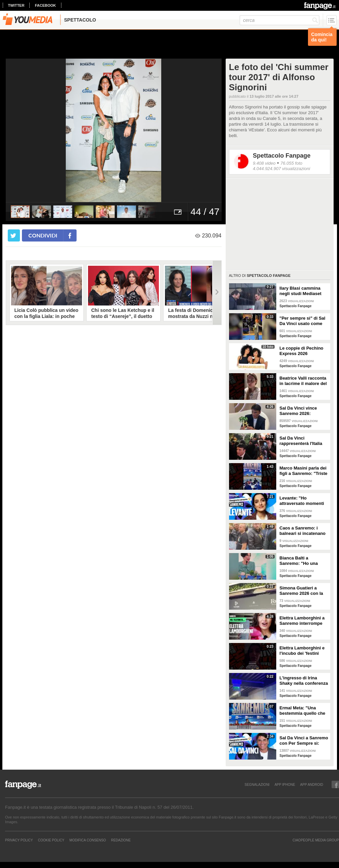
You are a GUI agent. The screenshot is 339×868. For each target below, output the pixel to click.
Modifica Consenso (88, 840)
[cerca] (279, 20)
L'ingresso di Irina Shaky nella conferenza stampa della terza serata (304, 681)
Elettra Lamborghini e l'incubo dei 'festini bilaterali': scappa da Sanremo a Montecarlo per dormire (303, 651)
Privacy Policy (19, 840)
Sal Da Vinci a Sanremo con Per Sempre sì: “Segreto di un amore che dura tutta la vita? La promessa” (304, 741)
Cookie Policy (51, 840)
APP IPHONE (285, 784)
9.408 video (264, 163)
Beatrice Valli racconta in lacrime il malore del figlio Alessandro (303, 381)
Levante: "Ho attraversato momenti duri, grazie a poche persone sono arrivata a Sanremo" (303, 501)
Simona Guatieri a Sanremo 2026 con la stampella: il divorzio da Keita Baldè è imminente (301, 591)
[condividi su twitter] (14, 235)
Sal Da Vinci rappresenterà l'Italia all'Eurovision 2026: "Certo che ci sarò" (301, 441)
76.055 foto (291, 163)
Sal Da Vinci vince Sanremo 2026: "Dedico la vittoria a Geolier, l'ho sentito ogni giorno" (300, 411)
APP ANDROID (312, 784)
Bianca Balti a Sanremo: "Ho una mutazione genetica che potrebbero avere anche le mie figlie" (302, 561)
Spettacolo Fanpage (282, 156)
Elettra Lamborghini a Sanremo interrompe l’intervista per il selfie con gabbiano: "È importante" (303, 621)
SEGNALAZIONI (257, 784)
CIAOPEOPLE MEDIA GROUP (316, 840)
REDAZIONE (121, 840)
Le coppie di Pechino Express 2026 (302, 351)
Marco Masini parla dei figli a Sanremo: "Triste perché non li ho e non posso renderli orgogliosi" (304, 471)
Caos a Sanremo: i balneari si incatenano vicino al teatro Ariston (303, 531)
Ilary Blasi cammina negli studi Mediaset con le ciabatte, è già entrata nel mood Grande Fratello (301, 291)
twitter (16, 5)
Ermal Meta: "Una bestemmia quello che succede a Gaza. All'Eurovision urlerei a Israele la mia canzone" (304, 711)
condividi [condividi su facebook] (43, 235)
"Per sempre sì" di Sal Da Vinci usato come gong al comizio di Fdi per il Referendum (303, 321)
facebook (45, 5)
